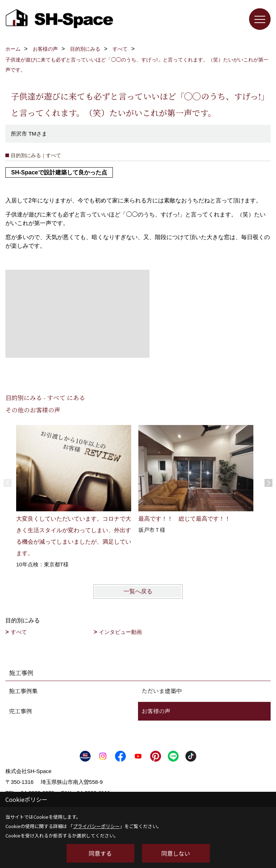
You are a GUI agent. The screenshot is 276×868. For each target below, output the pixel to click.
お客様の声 (156, 711)
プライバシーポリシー (96, 826)
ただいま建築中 (162, 691)
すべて (19, 632)
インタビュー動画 (120, 632)
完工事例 (20, 711)
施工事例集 (23, 691)
